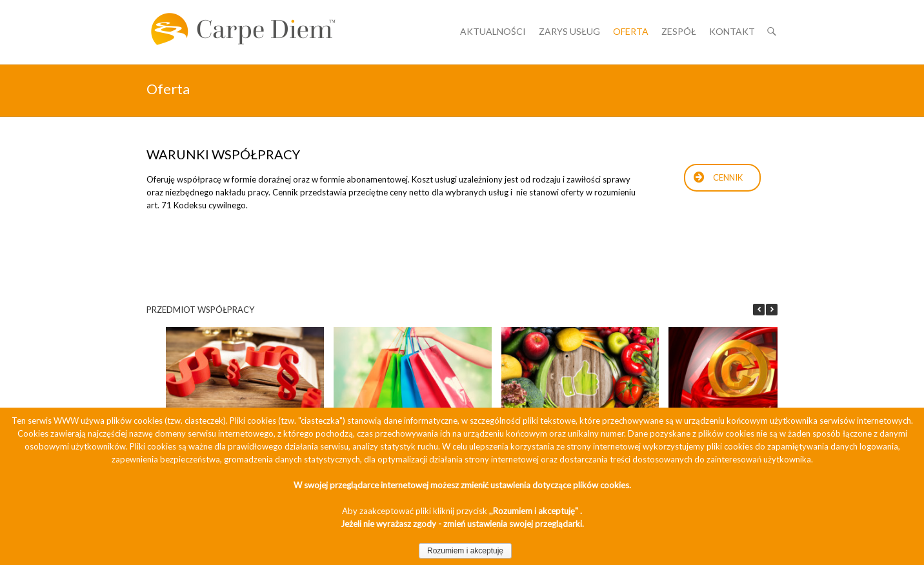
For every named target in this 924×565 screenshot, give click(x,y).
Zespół (679, 31)
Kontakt (732, 31)
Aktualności (493, 31)
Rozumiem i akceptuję (465, 551)
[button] (772, 310)
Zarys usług (569, 31)
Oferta (631, 31)
